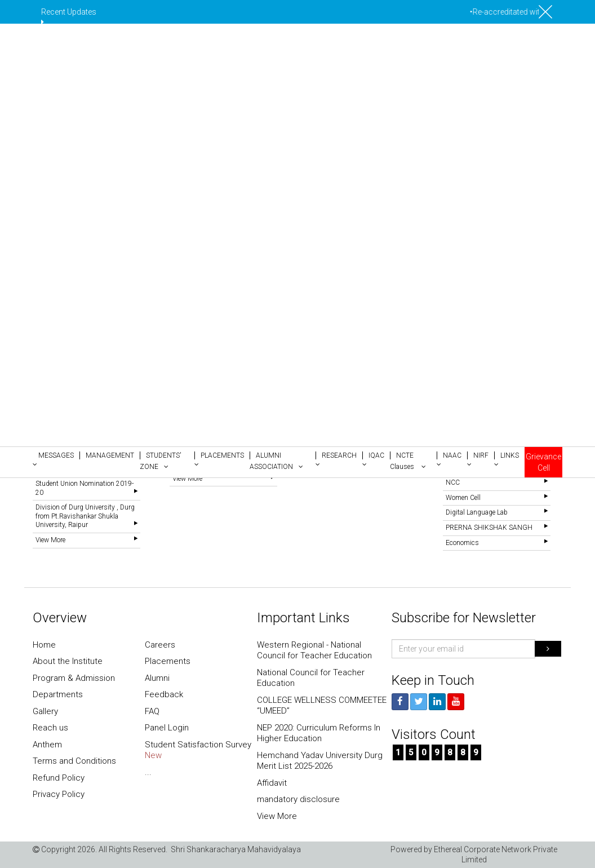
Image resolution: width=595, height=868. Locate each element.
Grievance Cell (543, 462)
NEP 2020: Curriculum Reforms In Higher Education (319, 733)
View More (50, 540)
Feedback (164, 694)
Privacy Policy (59, 794)
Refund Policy (59, 778)
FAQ (152, 711)
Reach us (50, 728)
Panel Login (167, 728)
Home (44, 645)
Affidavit (272, 783)
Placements (168, 661)
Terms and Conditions (74, 761)
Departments (58, 694)
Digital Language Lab (477, 512)
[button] (56, 459)
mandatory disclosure (298, 799)
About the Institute (68, 661)
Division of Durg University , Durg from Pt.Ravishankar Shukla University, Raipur (85, 516)
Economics (462, 543)
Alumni (157, 678)
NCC (453, 482)
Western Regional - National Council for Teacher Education (314, 650)
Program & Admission (74, 678)
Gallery (45, 711)
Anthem (47, 745)
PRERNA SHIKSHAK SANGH (489, 528)
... (148, 772)
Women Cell (463, 498)
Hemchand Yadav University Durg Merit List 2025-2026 (320, 761)
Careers (160, 645)
